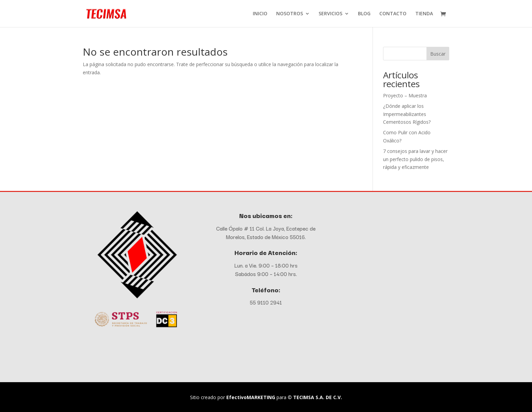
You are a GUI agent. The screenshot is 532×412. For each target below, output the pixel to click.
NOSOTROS (290, 14)
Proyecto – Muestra (405, 95)
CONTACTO (393, 14)
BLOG (364, 14)
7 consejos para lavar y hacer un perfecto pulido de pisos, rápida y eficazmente (415, 159)
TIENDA (424, 14)
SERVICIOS (330, 14)
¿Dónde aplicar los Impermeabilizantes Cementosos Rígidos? (407, 114)
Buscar (438, 54)
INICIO (260, 14)
